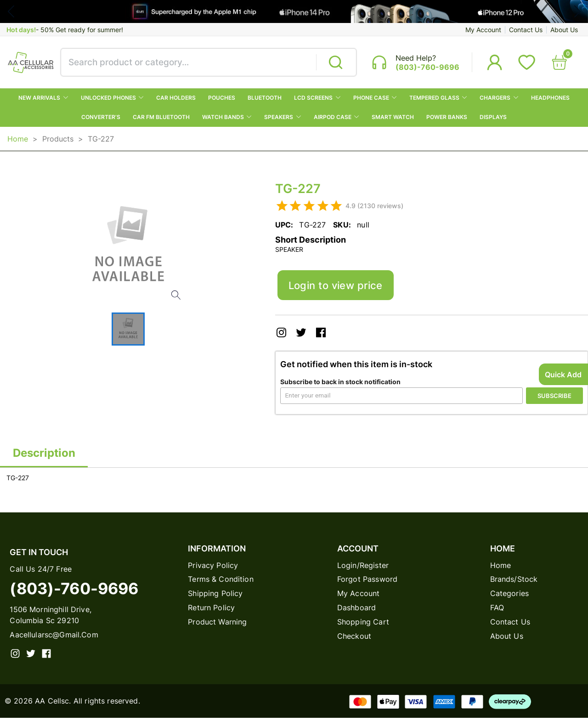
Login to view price (342, 291)
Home (18, 143)
